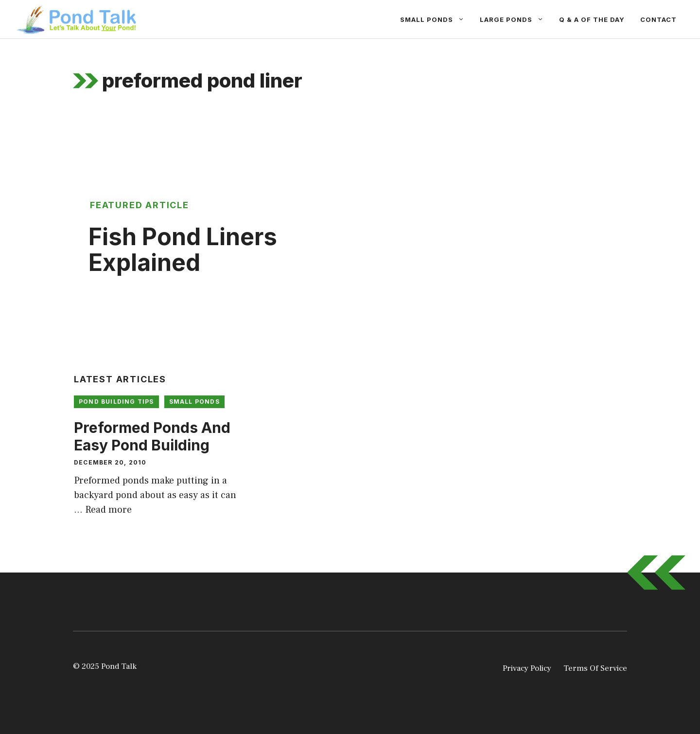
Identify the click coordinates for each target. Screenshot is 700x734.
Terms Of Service (595, 668)
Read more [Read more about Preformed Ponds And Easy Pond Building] (108, 510)
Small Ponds (436, 19)
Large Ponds (516, 19)
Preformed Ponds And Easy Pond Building (152, 436)
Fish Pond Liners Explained (183, 250)
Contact (658, 19)
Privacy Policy (527, 668)
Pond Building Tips (116, 402)
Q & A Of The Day (592, 19)
